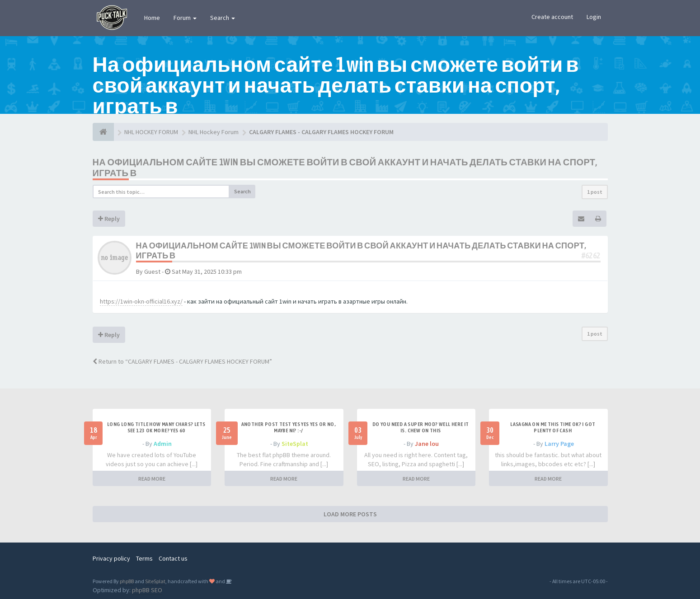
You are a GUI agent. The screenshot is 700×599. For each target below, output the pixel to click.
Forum (185, 18)
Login (594, 17)
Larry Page (559, 444)
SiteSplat (295, 444)
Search (223, 18)
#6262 (591, 255)
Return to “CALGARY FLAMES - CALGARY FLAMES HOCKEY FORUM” (182, 361)
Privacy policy (111, 558)
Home (152, 18)
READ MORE (152, 479)
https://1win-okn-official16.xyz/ (141, 301)
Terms (144, 558)
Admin (163, 444)
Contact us (173, 558)
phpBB (127, 581)
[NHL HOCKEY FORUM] (103, 132)
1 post (595, 192)
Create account (552, 17)
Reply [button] (109, 219)
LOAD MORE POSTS (350, 514)
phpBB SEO (147, 590)
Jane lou (427, 444)
